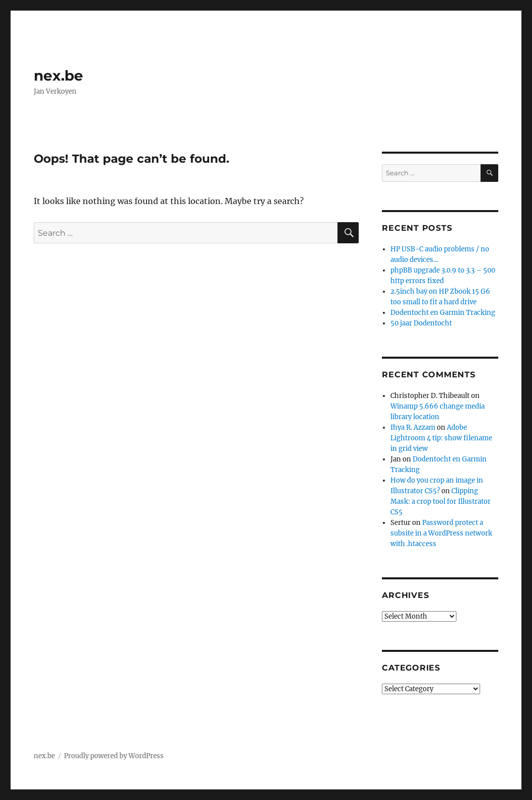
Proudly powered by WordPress (114, 756)
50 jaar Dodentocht (421, 323)
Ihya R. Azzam (413, 427)
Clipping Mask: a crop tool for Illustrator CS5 (441, 502)
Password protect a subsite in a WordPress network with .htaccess (441, 533)
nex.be (58, 76)
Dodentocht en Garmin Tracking (443, 313)
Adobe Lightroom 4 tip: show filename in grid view (441, 438)
